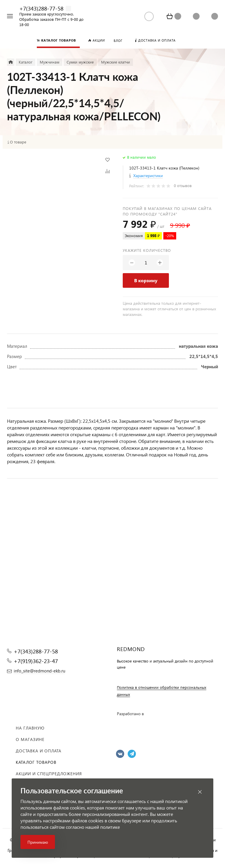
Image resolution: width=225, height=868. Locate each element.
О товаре (18, 142)
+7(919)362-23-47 (36, 661)
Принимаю (38, 842)
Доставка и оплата (39, 751)
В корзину (146, 280)
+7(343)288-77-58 (41, 8)
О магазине (30, 739)
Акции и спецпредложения (49, 774)
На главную (30, 728)
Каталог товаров (36, 762)
